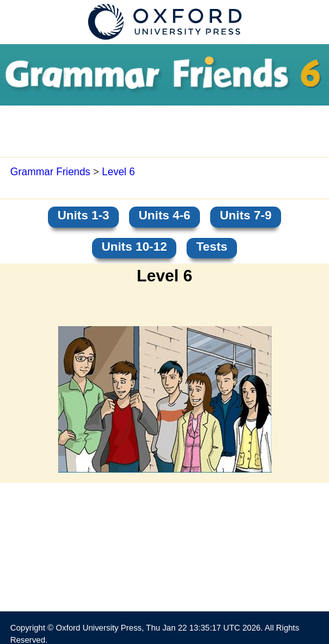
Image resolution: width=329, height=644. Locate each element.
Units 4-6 (164, 215)
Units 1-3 (83, 215)
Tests (212, 247)
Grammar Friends (50, 172)
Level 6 (119, 172)
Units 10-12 (134, 247)
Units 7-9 (246, 215)
